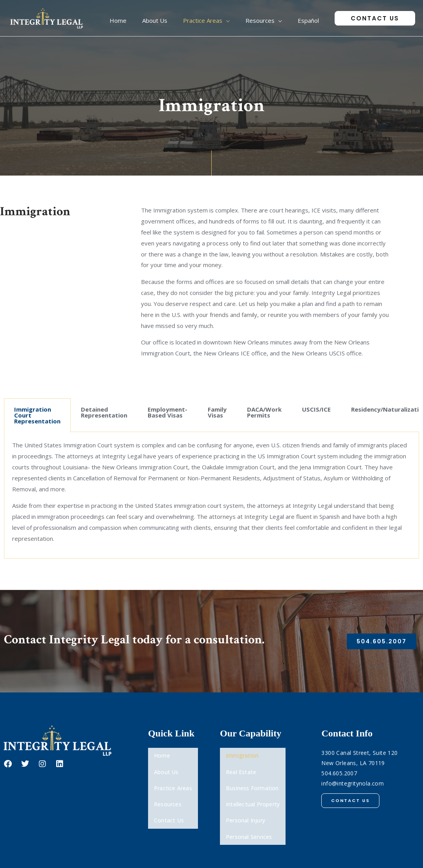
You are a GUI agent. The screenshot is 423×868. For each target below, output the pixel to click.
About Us (166, 764)
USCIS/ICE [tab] (316, 409)
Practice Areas (173, 775)
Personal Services (249, 808)
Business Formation (252, 775)
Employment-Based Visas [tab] (168, 412)
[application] (246, 18)
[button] (375, 18)
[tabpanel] (211, 495)
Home (162, 753)
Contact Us (169, 797)
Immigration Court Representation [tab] (37, 415)
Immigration (242, 753)
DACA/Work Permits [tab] (264, 412)
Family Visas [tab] (217, 412)
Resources (168, 786)
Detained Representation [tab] (104, 412)
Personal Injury (245, 797)
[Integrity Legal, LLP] (47, 17)
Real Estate (241, 764)
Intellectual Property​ (253, 786)
